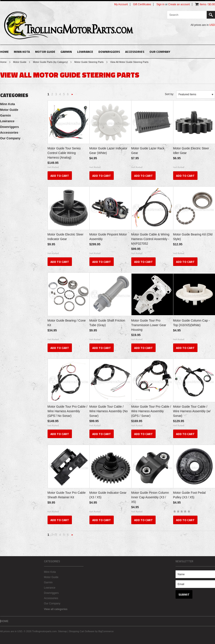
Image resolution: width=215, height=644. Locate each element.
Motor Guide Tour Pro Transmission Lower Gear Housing (149, 325)
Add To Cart (60, 176)
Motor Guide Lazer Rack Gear (148, 151)
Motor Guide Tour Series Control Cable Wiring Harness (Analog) (64, 153)
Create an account (179, 4)
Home (3, 62)
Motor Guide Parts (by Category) (50, 62)
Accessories (135, 52)
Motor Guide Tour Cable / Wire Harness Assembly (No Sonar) (109, 411)
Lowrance (85, 52)
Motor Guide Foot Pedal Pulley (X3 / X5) (189, 495)
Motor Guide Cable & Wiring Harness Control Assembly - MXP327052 (150, 239)
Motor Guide (45, 52)
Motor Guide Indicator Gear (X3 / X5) (108, 495)
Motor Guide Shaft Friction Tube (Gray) (107, 323)
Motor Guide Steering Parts (89, 62)
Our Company (160, 52)
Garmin (66, 52)
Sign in (161, 4)
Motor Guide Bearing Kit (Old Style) (193, 237)
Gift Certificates (142, 4)
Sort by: (169, 94)
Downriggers (109, 52)
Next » (72, 96)
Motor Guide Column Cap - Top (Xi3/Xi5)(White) (191, 323)
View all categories (56, 609)
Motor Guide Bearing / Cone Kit (67, 323)
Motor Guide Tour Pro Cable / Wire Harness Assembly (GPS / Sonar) (151, 411)
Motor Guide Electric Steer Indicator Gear (66, 237)
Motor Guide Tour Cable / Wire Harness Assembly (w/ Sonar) (192, 411)
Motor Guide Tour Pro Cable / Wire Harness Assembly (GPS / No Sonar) (68, 411)
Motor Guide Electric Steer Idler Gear (191, 151)
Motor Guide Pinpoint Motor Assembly (108, 237)
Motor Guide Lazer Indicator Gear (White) (108, 151)
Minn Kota (22, 52)
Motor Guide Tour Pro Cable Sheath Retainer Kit (67, 495)
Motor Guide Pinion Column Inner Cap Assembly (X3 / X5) (150, 497)
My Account (121, 4)
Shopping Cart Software (82, 631)
